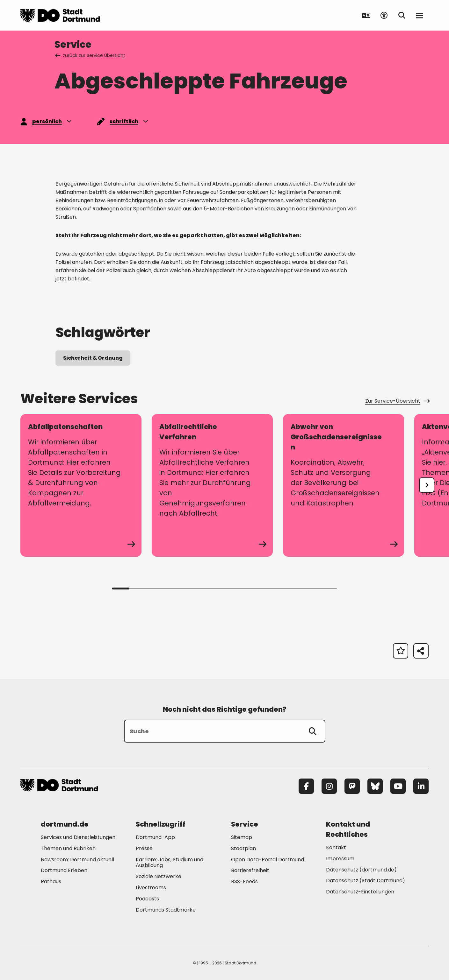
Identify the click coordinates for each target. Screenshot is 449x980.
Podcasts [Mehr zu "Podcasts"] (147, 899)
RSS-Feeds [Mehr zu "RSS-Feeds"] (244, 881)
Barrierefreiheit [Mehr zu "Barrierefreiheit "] (250, 870)
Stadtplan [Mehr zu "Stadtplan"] (243, 848)
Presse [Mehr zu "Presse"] (144, 848)
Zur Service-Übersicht (397, 401)
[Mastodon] (352, 786)
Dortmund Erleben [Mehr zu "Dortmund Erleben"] (64, 870)
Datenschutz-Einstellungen (360, 892)
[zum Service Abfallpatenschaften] (81, 485)
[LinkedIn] (421, 786)
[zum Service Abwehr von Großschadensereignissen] (344, 485)
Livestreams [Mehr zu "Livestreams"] (151, 888)
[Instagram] (329, 786)
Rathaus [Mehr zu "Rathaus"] (51, 881)
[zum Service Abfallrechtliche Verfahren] (212, 485)
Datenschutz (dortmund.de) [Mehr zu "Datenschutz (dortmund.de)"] (361, 870)
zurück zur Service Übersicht (91, 55)
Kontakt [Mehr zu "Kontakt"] (336, 847)
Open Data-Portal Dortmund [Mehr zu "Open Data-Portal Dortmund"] (268, 860)
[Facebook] (306, 786)
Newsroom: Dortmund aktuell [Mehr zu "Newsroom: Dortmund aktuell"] (77, 860)
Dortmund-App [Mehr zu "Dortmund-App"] (155, 837)
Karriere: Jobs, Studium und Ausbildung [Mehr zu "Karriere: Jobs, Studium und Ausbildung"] (170, 863)
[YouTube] (398, 786)
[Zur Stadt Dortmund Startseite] (60, 15)
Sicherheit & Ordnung (93, 358)
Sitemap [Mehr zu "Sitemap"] (242, 837)
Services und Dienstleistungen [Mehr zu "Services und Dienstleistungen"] (78, 837)
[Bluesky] (375, 786)
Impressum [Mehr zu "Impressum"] (340, 859)
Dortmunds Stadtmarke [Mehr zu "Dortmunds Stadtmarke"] (166, 910)
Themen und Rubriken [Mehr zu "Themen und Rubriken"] (68, 848)
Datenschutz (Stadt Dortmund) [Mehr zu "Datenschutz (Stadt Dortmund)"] (366, 881)
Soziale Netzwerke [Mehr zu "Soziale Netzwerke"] (159, 876)
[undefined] (427, 485)
